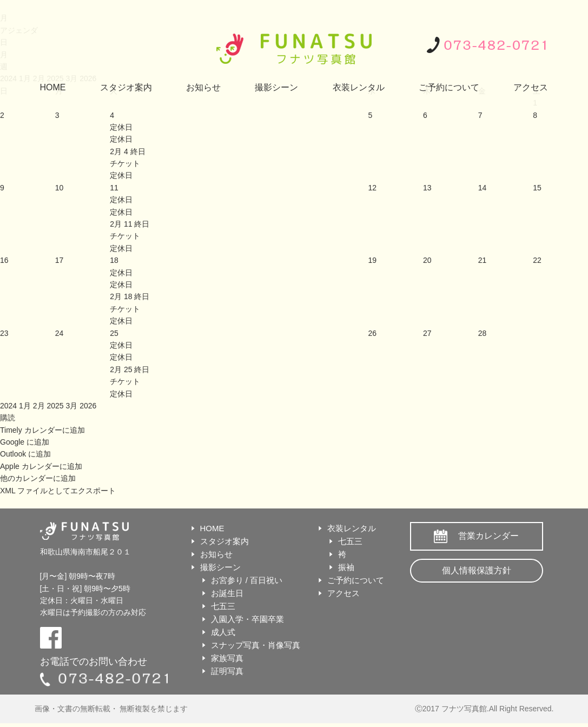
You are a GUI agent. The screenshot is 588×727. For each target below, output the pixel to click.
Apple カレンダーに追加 (41, 466)
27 (427, 333)
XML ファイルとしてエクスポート (58, 491)
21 (483, 260)
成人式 (223, 632)
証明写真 (227, 671)
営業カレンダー (488, 536)
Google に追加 (25, 442)
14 (483, 188)
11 (114, 188)
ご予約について (449, 87)
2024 (9, 406)
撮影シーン (276, 87)
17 (60, 260)
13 (427, 188)
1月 (26, 406)
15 (537, 188)
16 (4, 260)
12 (372, 188)
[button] (8, 418)
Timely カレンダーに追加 (42, 430)
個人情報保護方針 (477, 570)
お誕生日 (227, 593)
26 (372, 333)
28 (483, 333)
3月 (72, 406)
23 (4, 333)
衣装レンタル (359, 87)
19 (372, 260)
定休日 (121, 139)
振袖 (346, 567)
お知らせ (203, 87)
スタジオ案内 (126, 87)
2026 (88, 406)
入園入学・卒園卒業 (247, 619)
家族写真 (227, 658)
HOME (53, 87)
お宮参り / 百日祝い (247, 580)
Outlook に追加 (25, 454)
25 (114, 333)
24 (60, 333)
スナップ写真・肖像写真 (256, 645)
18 (114, 260)
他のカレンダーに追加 (38, 478)
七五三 (223, 606)
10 (60, 188)
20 (427, 260)
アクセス (531, 87)
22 (537, 260)
